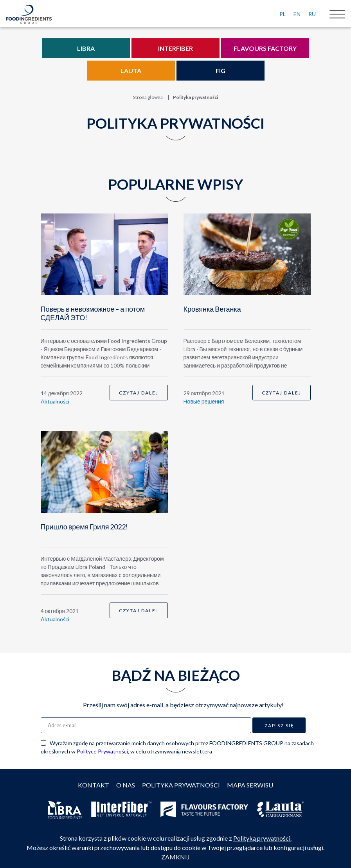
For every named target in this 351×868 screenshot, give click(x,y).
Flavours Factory (265, 48)
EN (297, 14)
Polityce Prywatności (102, 751)
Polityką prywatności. (262, 838)
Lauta (131, 71)
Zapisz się (279, 725)
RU (312, 14)
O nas (126, 785)
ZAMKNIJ (175, 857)
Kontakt (94, 785)
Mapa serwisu (250, 785)
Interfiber (175, 48)
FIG (220, 71)
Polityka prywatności (181, 785)
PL (283, 14)
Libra (86, 48)
